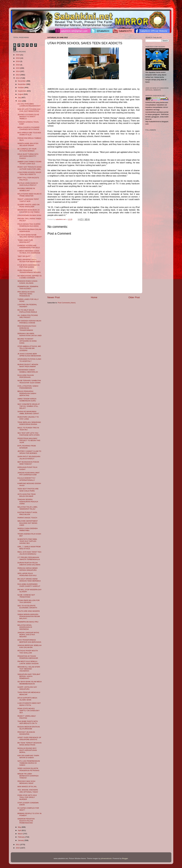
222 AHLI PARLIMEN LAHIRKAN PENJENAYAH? (29, 105)
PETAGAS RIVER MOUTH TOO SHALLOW (28, 652)
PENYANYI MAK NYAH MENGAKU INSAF (26, 782)
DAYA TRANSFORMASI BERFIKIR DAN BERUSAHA (29, 641)
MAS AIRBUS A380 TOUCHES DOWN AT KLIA (29, 134)
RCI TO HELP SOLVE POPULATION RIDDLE (27, 311)
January (21, 840)
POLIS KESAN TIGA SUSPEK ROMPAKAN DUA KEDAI (29, 225)
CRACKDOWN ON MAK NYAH (29, 215)
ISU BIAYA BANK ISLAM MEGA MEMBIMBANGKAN (30, 683)
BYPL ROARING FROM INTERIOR (27, 447)
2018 (18, 61)
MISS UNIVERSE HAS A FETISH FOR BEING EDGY (29, 261)
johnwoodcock (106, 858)
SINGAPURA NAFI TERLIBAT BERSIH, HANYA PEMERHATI (29, 676)
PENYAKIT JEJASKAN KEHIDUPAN (26, 733)
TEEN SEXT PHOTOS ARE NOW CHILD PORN (28, 490)
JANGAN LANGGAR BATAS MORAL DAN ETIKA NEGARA (28, 635)
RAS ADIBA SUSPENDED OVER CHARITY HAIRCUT (29, 585)
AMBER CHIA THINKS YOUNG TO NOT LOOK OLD (29, 163)
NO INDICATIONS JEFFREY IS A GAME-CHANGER (29, 277)
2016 (18, 65)
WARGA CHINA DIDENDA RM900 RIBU (28, 529)
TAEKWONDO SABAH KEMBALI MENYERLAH (28, 371)
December (22, 81)
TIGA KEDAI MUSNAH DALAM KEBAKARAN (29, 230)
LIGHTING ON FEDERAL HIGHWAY (27, 306)
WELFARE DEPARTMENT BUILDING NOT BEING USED (28, 523)
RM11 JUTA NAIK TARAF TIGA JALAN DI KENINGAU (29, 553)
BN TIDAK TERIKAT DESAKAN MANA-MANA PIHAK (29, 744)
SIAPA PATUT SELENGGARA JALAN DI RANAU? (29, 458)
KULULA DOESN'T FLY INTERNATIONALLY (26, 479)
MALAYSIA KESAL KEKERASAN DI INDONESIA (25, 627)
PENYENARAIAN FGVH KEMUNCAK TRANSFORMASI (27, 328)
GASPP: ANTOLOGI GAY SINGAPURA (27, 688)
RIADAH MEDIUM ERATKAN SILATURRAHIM (29, 728)
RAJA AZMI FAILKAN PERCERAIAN (26, 376)
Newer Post (54, 297)
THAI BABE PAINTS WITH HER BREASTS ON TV (28, 722)
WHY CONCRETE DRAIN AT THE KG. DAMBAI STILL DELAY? (29, 406)
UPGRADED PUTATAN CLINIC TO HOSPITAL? (29, 360)
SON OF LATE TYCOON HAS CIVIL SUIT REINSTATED (29, 110)
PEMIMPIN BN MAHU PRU (28, 622)
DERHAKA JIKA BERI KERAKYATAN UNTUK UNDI (29, 335)
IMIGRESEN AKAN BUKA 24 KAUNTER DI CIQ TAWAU (29, 211)
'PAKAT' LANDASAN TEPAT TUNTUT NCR (28, 200)
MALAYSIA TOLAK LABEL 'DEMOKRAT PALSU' (28, 508)
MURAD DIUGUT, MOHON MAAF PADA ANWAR (28, 365)
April (20, 830)
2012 (18, 78)
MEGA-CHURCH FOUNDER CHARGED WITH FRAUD (28, 128)
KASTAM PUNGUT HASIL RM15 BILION (27, 513)
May (20, 827)
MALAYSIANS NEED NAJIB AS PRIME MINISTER (29, 195)
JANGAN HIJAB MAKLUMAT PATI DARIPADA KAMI (28, 474)
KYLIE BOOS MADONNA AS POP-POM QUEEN (28, 266)
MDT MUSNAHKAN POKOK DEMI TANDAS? (28, 463)
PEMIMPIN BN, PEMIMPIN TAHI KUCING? (28, 288)
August (21, 94)
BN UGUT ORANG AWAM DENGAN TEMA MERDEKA (29, 580)
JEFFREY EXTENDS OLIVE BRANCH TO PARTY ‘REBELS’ (28, 117)
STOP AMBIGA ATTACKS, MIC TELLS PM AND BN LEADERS (29, 348)
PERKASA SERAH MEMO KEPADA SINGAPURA (28, 569)
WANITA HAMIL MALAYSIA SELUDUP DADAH (28, 144)
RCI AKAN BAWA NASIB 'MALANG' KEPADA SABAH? (30, 236)
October (21, 88)
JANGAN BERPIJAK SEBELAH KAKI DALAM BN (29, 646)
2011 (18, 845)
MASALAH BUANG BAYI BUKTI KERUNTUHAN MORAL (27, 750)
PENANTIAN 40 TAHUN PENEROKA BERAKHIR (28, 657)
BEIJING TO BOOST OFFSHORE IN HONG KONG (27, 341)
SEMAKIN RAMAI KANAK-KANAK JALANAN (28, 282)
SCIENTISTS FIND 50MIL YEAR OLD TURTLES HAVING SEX (27, 541)
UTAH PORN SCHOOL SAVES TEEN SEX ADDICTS (29, 173)
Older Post (134, 297)
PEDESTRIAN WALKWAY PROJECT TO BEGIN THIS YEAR (29, 440)
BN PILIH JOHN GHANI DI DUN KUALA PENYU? (28, 184)
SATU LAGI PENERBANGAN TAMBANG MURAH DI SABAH (29, 763)
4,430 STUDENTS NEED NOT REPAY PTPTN (29, 704)
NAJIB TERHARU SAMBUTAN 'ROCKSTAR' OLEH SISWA (29, 382)
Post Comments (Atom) (67, 303)
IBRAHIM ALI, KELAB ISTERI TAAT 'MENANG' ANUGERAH (29, 669)
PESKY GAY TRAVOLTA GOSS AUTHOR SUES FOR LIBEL (29, 168)
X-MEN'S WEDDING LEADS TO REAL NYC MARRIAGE (29, 252)
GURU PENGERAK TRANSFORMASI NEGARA (29, 271)
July (20, 98)
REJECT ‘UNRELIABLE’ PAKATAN (27, 717)
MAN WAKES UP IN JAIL (27, 787)
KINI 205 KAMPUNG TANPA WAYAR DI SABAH (28, 757)
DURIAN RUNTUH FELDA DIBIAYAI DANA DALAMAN (29, 564)
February (22, 837)
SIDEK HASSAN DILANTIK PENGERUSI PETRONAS (28, 769)
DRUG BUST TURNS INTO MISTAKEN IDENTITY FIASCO (28, 156)
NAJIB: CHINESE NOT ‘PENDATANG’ (26, 596)
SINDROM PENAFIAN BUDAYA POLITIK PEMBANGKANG (26, 821)
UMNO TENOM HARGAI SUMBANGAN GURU (27, 400)
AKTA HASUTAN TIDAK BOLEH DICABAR (27, 495)
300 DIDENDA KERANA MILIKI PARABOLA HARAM (29, 322)
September (22, 91)
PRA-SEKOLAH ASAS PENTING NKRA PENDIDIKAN (26, 294)
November (22, 84)
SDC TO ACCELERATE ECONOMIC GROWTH (27, 607)
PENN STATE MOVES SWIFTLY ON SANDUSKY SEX (28, 711)
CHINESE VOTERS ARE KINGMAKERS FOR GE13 (29, 247)
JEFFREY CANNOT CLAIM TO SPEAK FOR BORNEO (29, 452)
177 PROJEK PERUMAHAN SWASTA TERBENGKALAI (29, 558)
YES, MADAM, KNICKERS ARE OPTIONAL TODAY (28, 791)
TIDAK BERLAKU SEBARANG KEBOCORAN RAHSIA (29, 423)
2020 (18, 55)
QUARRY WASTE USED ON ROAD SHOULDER (28, 206)
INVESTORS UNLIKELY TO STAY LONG (28, 418)
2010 (18, 848)
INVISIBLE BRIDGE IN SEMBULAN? (26, 189)
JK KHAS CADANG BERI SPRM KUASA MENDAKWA (29, 355)
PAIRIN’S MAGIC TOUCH (27, 518)
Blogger (125, 858)
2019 (18, 58)
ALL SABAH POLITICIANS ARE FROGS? (28, 316)
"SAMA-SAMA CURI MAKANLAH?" (25, 241)
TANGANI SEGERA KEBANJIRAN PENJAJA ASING (28, 501)
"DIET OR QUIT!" (24, 256)
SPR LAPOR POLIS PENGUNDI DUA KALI (27, 574)
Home (94, 297)
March (21, 834)
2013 (18, 75)
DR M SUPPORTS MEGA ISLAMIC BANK (27, 699)
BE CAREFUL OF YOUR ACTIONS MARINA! (27, 150)
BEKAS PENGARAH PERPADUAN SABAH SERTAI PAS (27, 393)
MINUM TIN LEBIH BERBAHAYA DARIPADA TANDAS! (28, 776)
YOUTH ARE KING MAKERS (29, 611)
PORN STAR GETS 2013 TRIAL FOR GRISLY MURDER (27, 797)
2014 (18, 71)
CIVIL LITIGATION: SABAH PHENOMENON (28, 387)
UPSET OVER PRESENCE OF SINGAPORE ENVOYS (29, 739)
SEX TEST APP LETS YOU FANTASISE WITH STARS (28, 434)
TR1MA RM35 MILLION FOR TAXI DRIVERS (29, 601)
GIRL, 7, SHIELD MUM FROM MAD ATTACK (29, 548)
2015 (18, 68)
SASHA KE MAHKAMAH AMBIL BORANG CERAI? (28, 413)
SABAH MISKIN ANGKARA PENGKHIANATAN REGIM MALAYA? (29, 616)
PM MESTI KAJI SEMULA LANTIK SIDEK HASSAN (28, 662)
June (20, 101)
